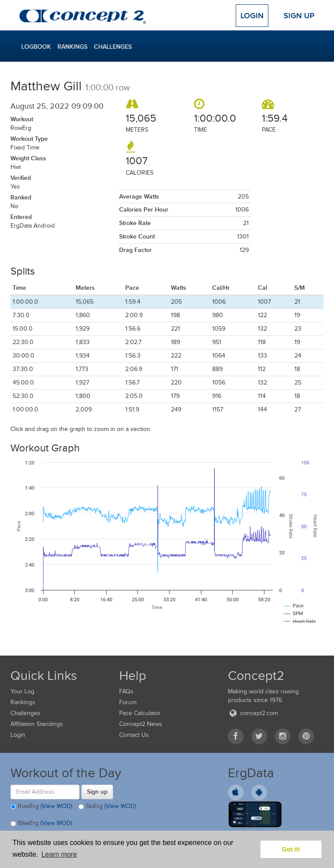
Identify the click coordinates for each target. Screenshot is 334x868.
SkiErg (107, 807)
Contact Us (134, 735)
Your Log (22, 691)
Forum (128, 702)
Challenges (113, 46)
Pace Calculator (140, 713)
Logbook (36, 46)
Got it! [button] (291, 849)
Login (252, 16)
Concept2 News (141, 724)
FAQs (126, 691)
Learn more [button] (59, 854)
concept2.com (253, 713)
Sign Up (299, 16)
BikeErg (41, 824)
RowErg (41, 807)
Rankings (72, 46)
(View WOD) (56, 806)
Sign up (97, 792)
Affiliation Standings (37, 724)
